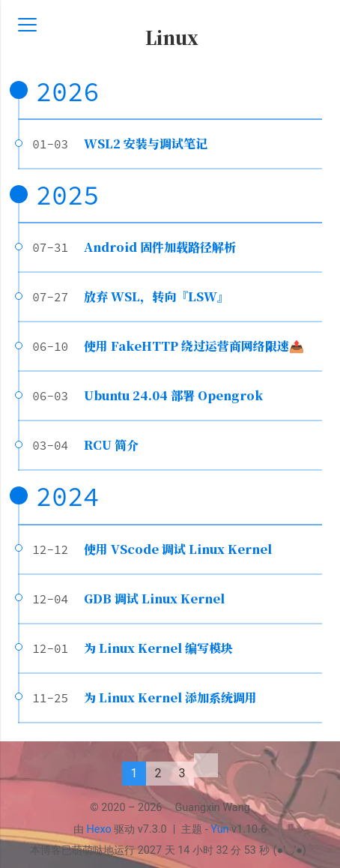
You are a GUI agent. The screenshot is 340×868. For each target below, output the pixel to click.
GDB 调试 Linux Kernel (154, 599)
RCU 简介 (111, 445)
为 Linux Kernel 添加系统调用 (170, 697)
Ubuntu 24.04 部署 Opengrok (173, 395)
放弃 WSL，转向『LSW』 (157, 296)
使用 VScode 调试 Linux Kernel (178, 549)
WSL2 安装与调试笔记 (146, 144)
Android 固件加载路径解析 (160, 247)
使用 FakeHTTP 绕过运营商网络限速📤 (194, 346)
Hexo (99, 829)
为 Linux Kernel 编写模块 (158, 648)
